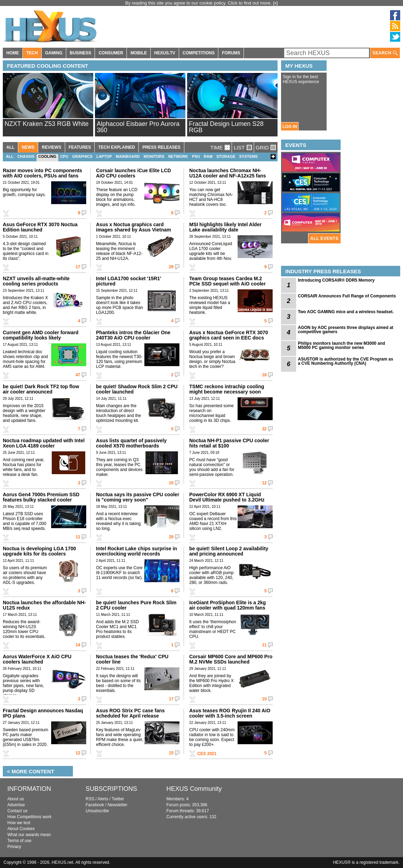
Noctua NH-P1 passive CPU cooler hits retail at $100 (229, 443)
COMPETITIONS (199, 53)
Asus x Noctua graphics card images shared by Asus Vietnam (134, 227)
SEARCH (385, 53)
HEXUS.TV (165, 53)
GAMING (54, 53)
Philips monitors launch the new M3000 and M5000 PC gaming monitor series (341, 345)
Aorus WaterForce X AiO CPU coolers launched (37, 659)
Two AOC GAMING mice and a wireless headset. (346, 312)
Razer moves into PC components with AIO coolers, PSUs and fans (42, 173)
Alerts (103, 799)
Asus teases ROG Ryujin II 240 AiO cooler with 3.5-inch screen (230, 713)
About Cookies (21, 829)
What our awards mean (29, 835)
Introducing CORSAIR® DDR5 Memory (336, 280)
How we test (19, 823)
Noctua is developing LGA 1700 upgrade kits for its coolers (39, 551)
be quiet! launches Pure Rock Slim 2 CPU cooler (136, 605)
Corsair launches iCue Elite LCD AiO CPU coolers (134, 173)
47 (78, 375)
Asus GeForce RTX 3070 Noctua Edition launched (40, 227)
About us (16, 799)
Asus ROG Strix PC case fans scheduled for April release (130, 713)
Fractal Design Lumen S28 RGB (226, 127)
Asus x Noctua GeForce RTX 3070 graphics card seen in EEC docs (229, 335)
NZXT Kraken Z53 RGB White (47, 124)
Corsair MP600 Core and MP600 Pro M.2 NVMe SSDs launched (231, 659)
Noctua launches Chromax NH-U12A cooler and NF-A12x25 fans (228, 173)
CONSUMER (111, 53)
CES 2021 (207, 754)
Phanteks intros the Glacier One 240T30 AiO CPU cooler (133, 335)
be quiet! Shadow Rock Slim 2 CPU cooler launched (137, 389)
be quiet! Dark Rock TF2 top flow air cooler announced (41, 389)
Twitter (118, 799)
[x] (275, 3)
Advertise (16, 805)
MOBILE (139, 53)
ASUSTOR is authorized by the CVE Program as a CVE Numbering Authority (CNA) (346, 361)
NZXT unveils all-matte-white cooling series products (36, 281)
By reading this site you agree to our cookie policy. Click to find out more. (199, 3)
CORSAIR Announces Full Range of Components (347, 296)
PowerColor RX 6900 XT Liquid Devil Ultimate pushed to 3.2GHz (227, 497)
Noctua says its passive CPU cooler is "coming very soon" (138, 497)
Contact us (17, 811)
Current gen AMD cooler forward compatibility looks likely (41, 335)
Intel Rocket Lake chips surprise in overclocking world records (136, 551)
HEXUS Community (194, 789)
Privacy (14, 847)
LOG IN (290, 127)
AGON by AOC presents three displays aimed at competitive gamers (346, 330)
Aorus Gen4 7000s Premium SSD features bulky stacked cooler (41, 497)
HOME (13, 53)
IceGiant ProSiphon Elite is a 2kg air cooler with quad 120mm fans (228, 605)
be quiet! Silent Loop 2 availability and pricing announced (229, 551)
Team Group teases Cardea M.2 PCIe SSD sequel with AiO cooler (227, 281)
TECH (32, 53)
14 (78, 645)
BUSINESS (80, 53)
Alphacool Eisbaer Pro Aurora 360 (138, 127)
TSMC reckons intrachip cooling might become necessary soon (227, 389)
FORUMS (231, 53)
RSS (90, 799)
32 (264, 429)
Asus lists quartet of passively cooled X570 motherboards (131, 443)
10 (171, 483)
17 (78, 267)
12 (264, 483)
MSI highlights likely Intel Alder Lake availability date (225, 227)
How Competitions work (29, 817)
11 (78, 537)
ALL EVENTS (325, 238)
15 (171, 753)
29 (171, 267)
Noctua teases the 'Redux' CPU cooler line (132, 659)
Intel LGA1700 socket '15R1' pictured (129, 281)
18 (264, 375)
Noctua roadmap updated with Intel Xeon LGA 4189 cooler (44, 443)
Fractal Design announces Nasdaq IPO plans (43, 713)
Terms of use (19, 841)
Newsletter (118, 805)
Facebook (95, 805)
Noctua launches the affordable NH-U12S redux (44, 605)
